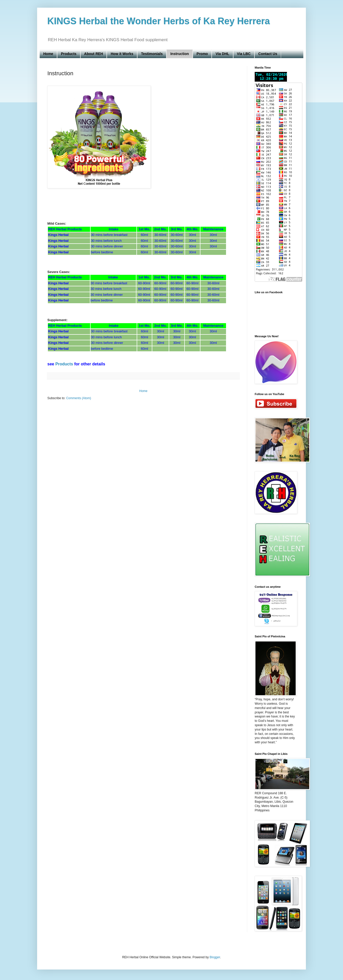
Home (48, 54)
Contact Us (268, 54)
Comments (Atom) (78, 398)
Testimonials (152, 54)
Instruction (179, 54)
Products (69, 54)
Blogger (215, 957)
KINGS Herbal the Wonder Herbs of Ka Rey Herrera (159, 21)
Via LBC (244, 54)
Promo (202, 54)
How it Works (122, 54)
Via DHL (222, 54)
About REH (94, 54)
